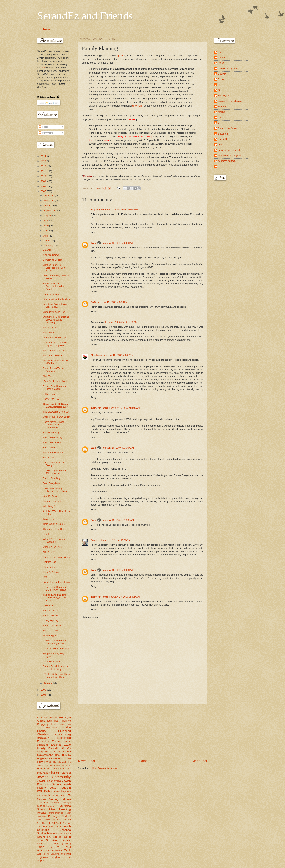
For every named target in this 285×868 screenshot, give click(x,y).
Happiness (43, 758)
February (48, 246)
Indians (67, 768)
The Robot (48, 333)
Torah (41, 847)
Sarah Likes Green (228, 128)
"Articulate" (49, 605)
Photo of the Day (52, 478)
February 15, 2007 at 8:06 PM (117, 243)
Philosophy (42, 816)
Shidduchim (44, 833)
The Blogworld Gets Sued (56, 412)
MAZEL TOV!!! (50, 631)
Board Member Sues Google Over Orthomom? (54, 425)
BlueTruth (48, 534)
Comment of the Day (54, 529)
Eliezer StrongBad (227, 68)
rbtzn (221, 166)
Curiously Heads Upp (54, 312)
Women (59, 850)
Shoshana (96, 355)
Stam (67, 837)
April (46, 236)
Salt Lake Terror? (52, 442)
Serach (66, 826)
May (46, 231)
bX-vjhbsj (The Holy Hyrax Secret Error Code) (57, 675)
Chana (54, 728)
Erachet (56, 745)
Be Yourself (49, 448)
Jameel (66, 773)
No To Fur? (49, 552)
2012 (44, 166)
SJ (53, 823)
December (49, 195)
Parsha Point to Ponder (59, 813)
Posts (43, 127)
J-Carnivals (49, 394)
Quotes (56, 819)
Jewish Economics (49, 781)
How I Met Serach (49, 768)
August (47, 216)
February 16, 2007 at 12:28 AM (121, 322)
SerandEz (43, 830)
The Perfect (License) (59, 844)
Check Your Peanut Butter (56, 417)
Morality (55, 803)
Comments (46, 133)
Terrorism (52, 840)
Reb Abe (41, 823)
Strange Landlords (52, 501)
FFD (220, 85)
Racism (67, 820)
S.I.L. (221, 117)
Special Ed (224, 139)
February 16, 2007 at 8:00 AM (124, 408)
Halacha (66, 755)
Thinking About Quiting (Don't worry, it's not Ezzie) (55, 598)
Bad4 (57, 721)
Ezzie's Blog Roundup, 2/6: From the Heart (55, 588)
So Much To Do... (52, 611)
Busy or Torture (51, 294)
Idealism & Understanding (56, 299)
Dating (67, 734)
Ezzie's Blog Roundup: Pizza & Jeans (55, 388)
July (46, 221)
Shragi (67, 833)
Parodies (42, 813)
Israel (56, 772)
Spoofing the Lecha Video (56, 557)
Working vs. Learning (48, 854)
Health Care (64, 758)
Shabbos (65, 830)
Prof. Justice (44, 820)
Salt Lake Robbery (53, 438)
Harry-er (53, 758)
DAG (93, 302)
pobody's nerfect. (227, 161)
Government (45, 755)
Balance (47, 250)
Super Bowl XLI (51, 616)
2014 (44, 156)
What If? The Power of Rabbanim (55, 540)
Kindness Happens (61, 791)
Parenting (65, 809)
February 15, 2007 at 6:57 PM (122, 210)
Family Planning (51, 432)
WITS (60, 847)
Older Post (199, 761)
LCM (56, 796)
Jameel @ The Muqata (230, 101)
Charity (42, 731)
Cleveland (43, 734)
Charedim (65, 727)
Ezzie (93, 243)
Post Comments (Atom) (105, 768)
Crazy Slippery (51, 621)
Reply (94, 232)
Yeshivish (66, 854)
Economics (64, 738)
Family (41, 748)
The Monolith (50, 328)
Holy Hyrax (44, 762)
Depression (43, 738)
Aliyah (68, 717)
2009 (44, 181)
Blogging (43, 724)
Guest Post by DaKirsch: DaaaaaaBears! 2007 (56, 405)
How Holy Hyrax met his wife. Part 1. (55, 362)
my (43, 68)
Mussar (50, 806)
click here (137, 106)
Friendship (48, 458)
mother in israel (99, 408)
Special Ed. (44, 837)
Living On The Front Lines (56, 582)
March (47, 241)
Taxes (40, 840)
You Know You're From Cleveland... (55, 305)
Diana (221, 63)
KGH (40, 791)
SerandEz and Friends (85, 16)
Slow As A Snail (51, 572)
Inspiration (44, 773)
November (49, 200)
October (48, 206)
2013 (44, 161)
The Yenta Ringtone (53, 453)
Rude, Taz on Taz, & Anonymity (53, 370)
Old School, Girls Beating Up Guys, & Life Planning (56, 320)
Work (67, 850)
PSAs (52, 809)
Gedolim (66, 752)
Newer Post (86, 761)
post (121, 55)
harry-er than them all (229, 150)
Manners (42, 799)
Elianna (57, 741)
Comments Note (51, 661)
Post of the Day (51, 399)
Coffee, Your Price (52, 547)
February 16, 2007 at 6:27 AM (118, 355)
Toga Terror (49, 519)
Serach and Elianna (53, 626)
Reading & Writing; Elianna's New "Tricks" (56, 490)
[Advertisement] (142, 732)
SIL (49, 823)
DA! (45, 577)
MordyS (67, 803)
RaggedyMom (98, 210)
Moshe (41, 806)
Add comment (91, 617)
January (48, 683)
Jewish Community (54, 777)
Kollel (40, 796)
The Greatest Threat (53, 350)
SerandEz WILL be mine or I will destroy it (56, 668)
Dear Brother (50, 567)
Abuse (59, 717)
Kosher (48, 795)
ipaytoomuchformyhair (49, 857)
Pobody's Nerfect (59, 816)
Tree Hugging (50, 636)
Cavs (47, 728)
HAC (57, 755)
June (46, 226)
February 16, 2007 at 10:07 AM (118, 448)
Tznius (51, 847)
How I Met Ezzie (63, 765)
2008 (44, 186)
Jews (53, 788)
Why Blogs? (49, 506)
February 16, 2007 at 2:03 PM (117, 570)
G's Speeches (53, 752)
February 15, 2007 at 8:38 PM (112, 302)
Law (61, 795)
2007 (44, 191)
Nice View (48, 376)
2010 (44, 176)
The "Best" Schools (53, 355)
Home (46, 29)
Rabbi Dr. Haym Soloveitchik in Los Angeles (54, 286)
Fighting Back (50, 562)
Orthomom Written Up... (55, 338)
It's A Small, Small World (56, 381)
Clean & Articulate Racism (56, 648)
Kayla (47, 791)
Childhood (64, 731)
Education (43, 741)
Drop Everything (51, 483)
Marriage (54, 799)
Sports (58, 837)
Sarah (59, 823)
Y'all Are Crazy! (51, 255)
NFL (57, 806)
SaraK (94, 540)
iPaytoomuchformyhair (230, 155)
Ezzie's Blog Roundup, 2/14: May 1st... (55, 472)
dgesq (221, 145)
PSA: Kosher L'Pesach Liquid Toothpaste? (55, 344)
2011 (44, 171)
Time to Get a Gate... (54, 524)
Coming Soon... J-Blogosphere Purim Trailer (54, 268)
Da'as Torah (57, 734)
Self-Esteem (55, 827)
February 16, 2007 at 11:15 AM (114, 540)
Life (68, 795)
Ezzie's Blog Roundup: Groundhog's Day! (55, 642)
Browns (54, 724)
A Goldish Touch (45, 718)
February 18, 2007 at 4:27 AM (124, 597)
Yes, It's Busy (50, 496)
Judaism (66, 788)
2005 (44, 695)
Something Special (53, 260)
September (50, 210)
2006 (44, 690)
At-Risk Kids (44, 721)
